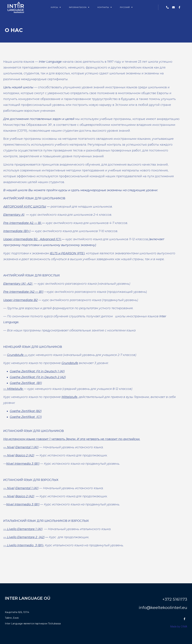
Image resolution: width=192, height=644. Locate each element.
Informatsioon (79, 7)
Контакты (105, 7)
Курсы (56, 7)
